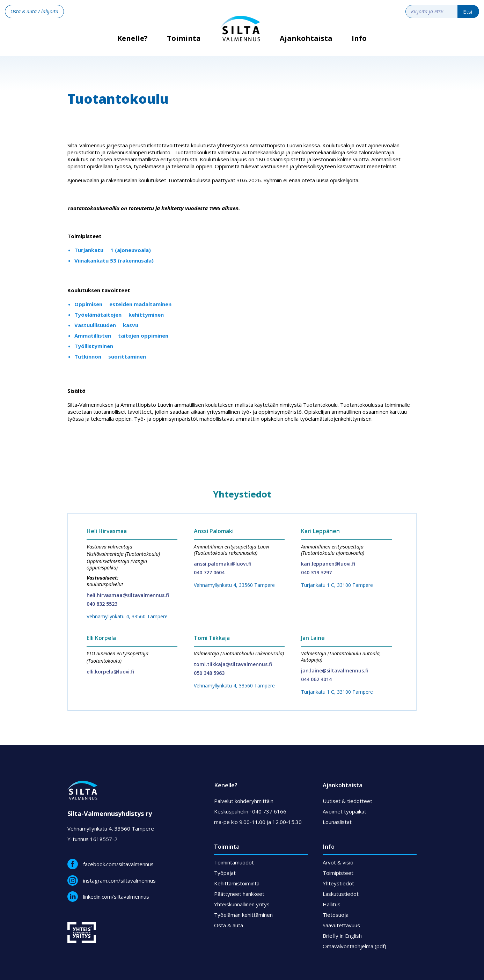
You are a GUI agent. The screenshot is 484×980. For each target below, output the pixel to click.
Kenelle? (133, 41)
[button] (184, 44)
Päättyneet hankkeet (239, 894)
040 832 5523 (102, 604)
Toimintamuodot (234, 862)
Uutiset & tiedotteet (347, 801)
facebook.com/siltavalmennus (118, 864)
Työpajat (225, 873)
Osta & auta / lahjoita (34, 11)
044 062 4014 (316, 679)
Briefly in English (342, 936)
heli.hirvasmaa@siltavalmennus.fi (128, 595)
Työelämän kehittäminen (243, 915)
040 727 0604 (209, 572)
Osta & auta (229, 925)
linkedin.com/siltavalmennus (116, 897)
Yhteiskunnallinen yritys (242, 904)
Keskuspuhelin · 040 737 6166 (250, 811)
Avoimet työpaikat (344, 811)
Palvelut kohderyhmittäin (244, 801)
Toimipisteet (338, 873)
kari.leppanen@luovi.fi (328, 564)
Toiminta (184, 38)
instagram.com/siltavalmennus (119, 880)
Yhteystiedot (338, 883)
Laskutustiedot (341, 894)
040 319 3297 (316, 572)
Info (359, 38)
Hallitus (332, 904)
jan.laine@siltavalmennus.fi (335, 670)
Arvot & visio (338, 862)
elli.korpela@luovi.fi (110, 672)
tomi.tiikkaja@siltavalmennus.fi (233, 664)
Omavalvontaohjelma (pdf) (354, 946)
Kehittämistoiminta (237, 883)
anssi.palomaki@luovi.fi (223, 564)
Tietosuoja (336, 915)
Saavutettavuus (341, 925)
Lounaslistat (337, 822)
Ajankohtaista (306, 38)
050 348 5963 (209, 673)
